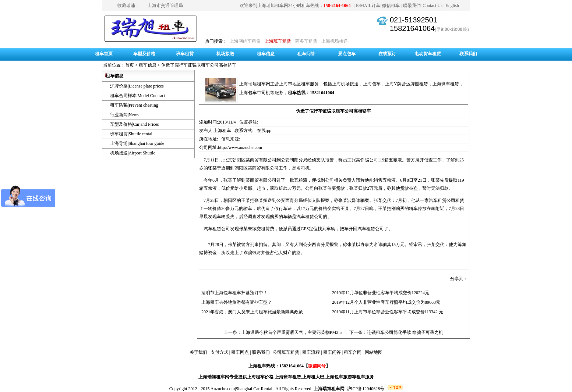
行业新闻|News (124, 115)
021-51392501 (414, 20)
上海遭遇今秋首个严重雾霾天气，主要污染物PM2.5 (292, 332)
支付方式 (219, 352)
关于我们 (198, 352)
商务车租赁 (306, 41)
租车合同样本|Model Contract (138, 96)
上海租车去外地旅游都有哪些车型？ (236, 302)
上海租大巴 (313, 377)
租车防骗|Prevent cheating (134, 105)
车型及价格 (144, 54)
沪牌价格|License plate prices (137, 86)
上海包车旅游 (339, 377)
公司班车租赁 (286, 352)
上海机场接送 (335, 41)
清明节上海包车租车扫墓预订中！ (233, 293)
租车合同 (353, 352)
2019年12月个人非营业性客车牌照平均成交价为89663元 (385, 302)
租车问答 (306, 54)
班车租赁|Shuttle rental (131, 134)
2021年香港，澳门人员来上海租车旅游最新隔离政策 (251, 312)
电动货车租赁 (428, 54)
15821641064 (412, 28)
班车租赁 (185, 54)
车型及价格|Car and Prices (134, 124)
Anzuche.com (223, 389)
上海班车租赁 (278, 41)
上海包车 (372, 84)
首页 (130, 65)
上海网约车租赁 (245, 41)
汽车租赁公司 (371, 229)
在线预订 (387, 54)
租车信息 (266, 54)
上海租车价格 (260, 377)
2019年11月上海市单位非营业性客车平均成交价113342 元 (386, 312)
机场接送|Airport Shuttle (133, 153)
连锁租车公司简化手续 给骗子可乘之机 (405, 332)
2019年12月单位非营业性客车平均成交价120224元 (379, 293)
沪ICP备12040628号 (366, 389)
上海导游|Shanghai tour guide (137, 143)
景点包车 (347, 54)
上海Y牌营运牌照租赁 (407, 84)
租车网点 (240, 352)
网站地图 (374, 352)
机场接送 (225, 54)
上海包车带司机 (255, 93)
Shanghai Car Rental (254, 389)
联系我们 (468, 54)
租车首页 (104, 54)
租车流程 (311, 352)
